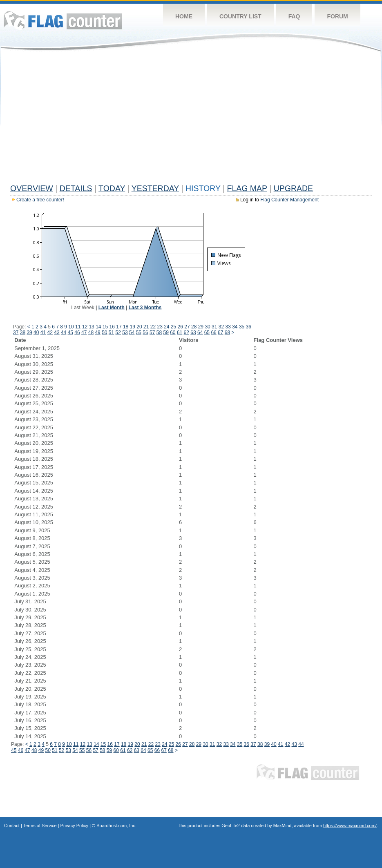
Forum (337, 16)
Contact (12, 826)
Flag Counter (63, 20)
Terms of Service (40, 826)
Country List (240, 16)
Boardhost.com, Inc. (116, 826)
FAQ (294, 16)
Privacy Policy (74, 826)
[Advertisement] (191, 119)
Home (184, 16)
